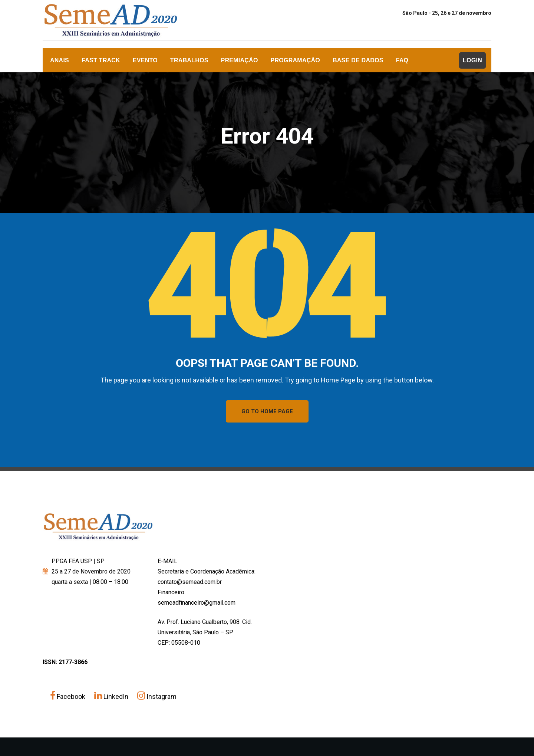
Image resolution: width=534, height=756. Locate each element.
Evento (145, 60)
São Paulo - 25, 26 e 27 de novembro (447, 13)
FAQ (402, 60)
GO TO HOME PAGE (267, 411)
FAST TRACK (101, 60)
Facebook (68, 696)
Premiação (240, 60)
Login (472, 60)
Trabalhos (189, 60)
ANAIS (60, 60)
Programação (295, 60)
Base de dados (358, 60)
